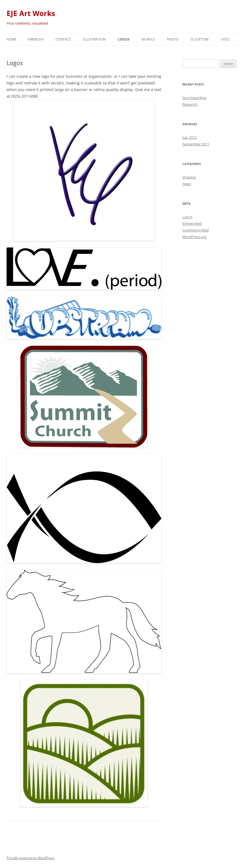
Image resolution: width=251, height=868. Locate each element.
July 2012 (190, 137)
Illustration (94, 39)
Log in (187, 217)
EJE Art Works (31, 13)
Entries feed (192, 223)
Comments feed (195, 230)
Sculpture (200, 39)
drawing (189, 177)
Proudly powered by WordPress (31, 858)
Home (12, 39)
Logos (124, 39)
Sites (225, 39)
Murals (148, 39)
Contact (63, 39)
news (187, 184)
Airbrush (36, 39)
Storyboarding (194, 98)
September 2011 (196, 144)
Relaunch (190, 104)
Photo (173, 39)
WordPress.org (195, 237)
